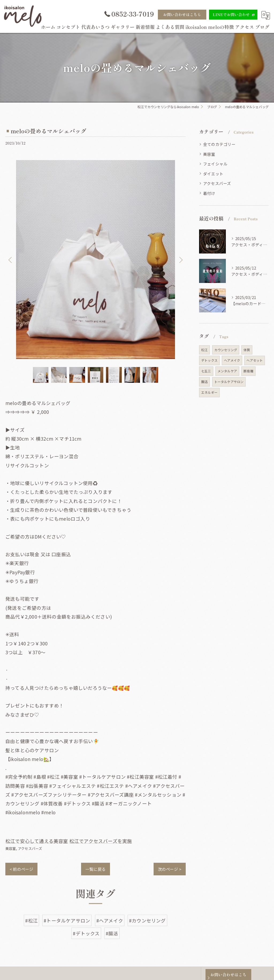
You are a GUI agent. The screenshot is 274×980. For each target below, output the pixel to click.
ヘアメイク (232, 360)
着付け (209, 193)
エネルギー (209, 392)
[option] (96, 260)
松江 (204, 350)
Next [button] (180, 260)
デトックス (209, 360)
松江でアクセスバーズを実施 (101, 841)
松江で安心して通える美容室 (37, 841)
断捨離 (248, 371)
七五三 (206, 371)
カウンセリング (226, 350)
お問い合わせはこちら (182, 14)
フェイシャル (215, 164)
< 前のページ (21, 869)
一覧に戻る (96, 869)
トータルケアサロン (229, 382)
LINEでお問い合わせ (231, 14)
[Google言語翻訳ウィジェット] (266, 15)
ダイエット (213, 174)
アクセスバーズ (30, 848)
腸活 (204, 382)
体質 (247, 350)
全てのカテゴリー (219, 144)
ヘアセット (255, 360)
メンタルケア (227, 371)
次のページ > (170, 869)
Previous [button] (11, 260)
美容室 (11, 848)
